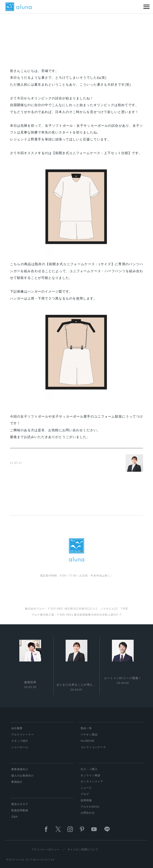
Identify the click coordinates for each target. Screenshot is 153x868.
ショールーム (20, 747)
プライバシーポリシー (45, 849)
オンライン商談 (91, 775)
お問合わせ (88, 813)
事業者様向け (20, 769)
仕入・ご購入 (89, 769)
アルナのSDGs (90, 807)
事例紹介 (17, 782)
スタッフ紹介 (20, 741)
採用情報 (86, 800)
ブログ (85, 794)
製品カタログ (20, 804)
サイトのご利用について (83, 849)
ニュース (86, 788)
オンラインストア (92, 781)
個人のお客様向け (23, 776)
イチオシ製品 (89, 734)
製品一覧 (86, 728)
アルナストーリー (23, 734)
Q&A (15, 817)
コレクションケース (93, 747)
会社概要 (17, 728)
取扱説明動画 (20, 810)
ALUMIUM (87, 741)
